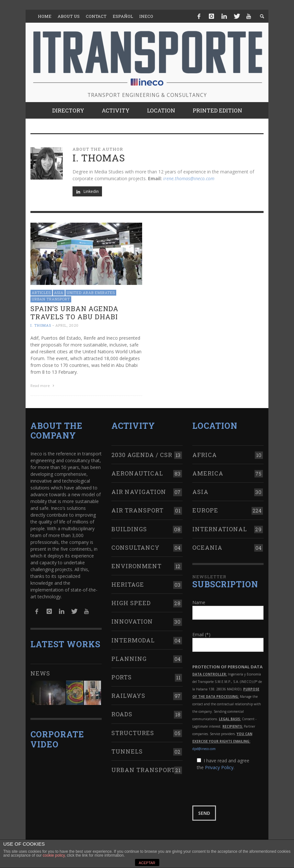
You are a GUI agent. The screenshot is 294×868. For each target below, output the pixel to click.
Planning (129, 658)
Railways (128, 695)
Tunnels (127, 750)
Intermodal (133, 639)
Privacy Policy (219, 767)
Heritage (128, 584)
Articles (41, 293)
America (208, 473)
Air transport (137, 510)
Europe (205, 510)
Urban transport (51, 299)
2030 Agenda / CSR (142, 454)
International (220, 528)
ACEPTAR (147, 863)
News (40, 673)
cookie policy (54, 855)
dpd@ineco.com (204, 748)
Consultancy (136, 546)
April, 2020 (67, 325)
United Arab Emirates (91, 293)
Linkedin (87, 191)
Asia (59, 293)
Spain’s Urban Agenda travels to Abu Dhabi (74, 313)
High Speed (131, 602)
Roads (122, 713)
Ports (122, 676)
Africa (205, 454)
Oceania (207, 546)
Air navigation (139, 491)
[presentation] (242, 788)
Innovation (132, 621)
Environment (136, 565)
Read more (43, 386)
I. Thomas (41, 325)
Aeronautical (137, 473)
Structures (133, 732)
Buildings (129, 528)
